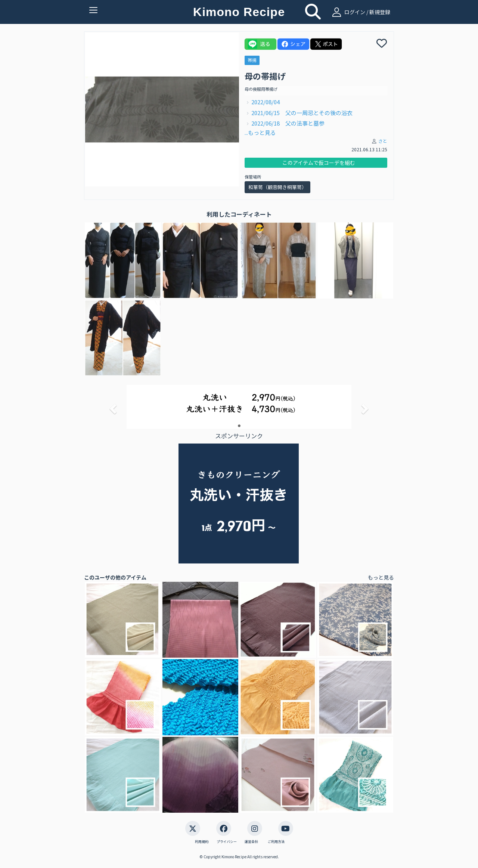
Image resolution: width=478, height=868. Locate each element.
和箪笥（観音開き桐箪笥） (277, 187)
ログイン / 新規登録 (360, 12)
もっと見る (381, 577)
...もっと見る (260, 132)
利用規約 (202, 842)
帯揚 (252, 60)
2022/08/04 (268, 102)
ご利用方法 (276, 842)
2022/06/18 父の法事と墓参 (288, 123)
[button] (112, 407)
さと (383, 141)
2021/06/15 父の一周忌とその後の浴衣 (302, 113)
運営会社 (251, 842)
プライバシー (227, 842)
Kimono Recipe (239, 12)
